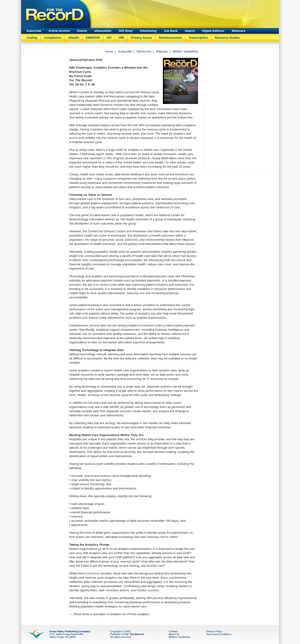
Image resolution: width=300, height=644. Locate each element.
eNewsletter (103, 31)
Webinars (238, 31)
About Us (174, 634)
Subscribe (34, 31)
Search (190, 31)
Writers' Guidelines (185, 51)
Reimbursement (170, 38)
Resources (144, 51)
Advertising (148, 31)
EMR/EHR (93, 38)
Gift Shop (126, 31)
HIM (121, 38)
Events (82, 31)
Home (109, 51)
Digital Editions (213, 31)
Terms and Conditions (219, 634)
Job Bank (171, 31)
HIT (109, 38)
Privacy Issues (141, 38)
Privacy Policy (214, 631)
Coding (32, 38)
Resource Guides (227, 38)
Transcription (198, 38)
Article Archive (59, 31)
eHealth (73, 38)
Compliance (53, 38)
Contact (173, 631)
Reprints (162, 51)
